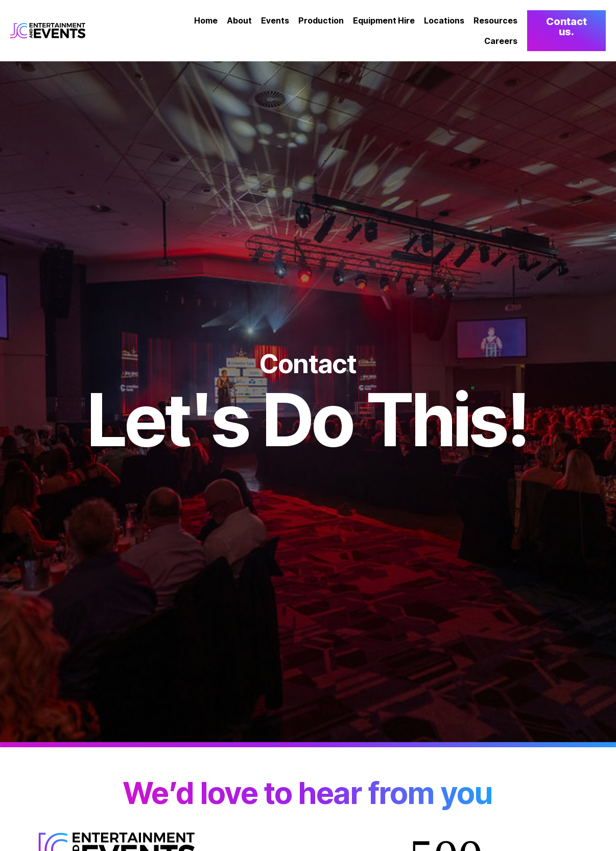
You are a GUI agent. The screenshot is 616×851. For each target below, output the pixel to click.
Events (275, 20)
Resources (495, 20)
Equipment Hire (384, 20)
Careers (501, 41)
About (239, 20)
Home (206, 20)
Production (321, 20)
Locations (444, 20)
